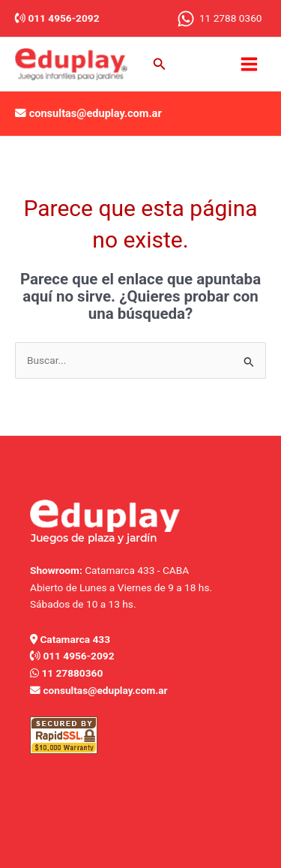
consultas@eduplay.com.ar (96, 113)
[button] (160, 64)
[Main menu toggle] (250, 64)
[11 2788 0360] (219, 19)
